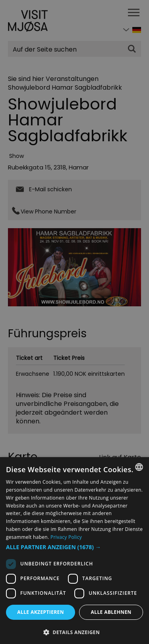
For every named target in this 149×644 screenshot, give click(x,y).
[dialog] (74, 551)
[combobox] (139, 467)
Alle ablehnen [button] (111, 612)
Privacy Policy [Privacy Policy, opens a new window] (66, 537)
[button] (74, 547)
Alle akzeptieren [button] (41, 612)
